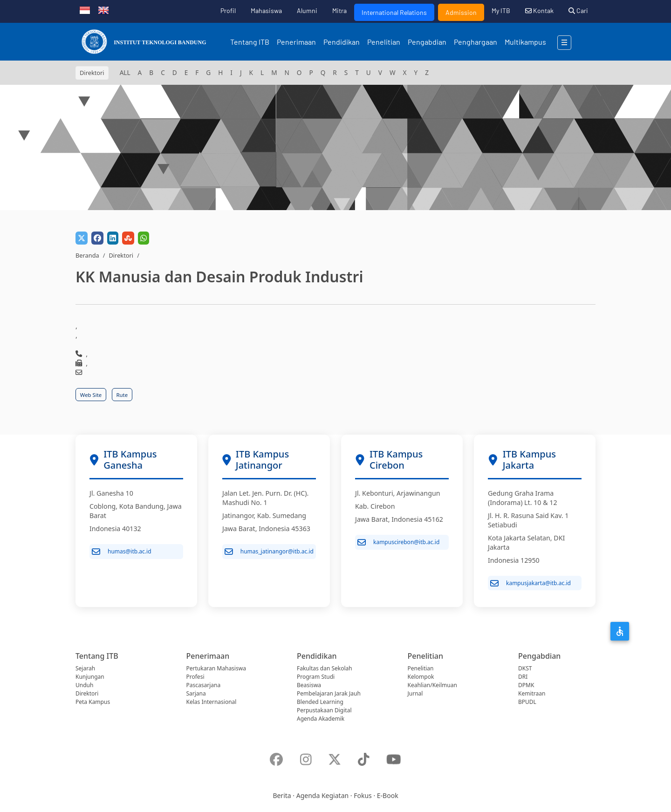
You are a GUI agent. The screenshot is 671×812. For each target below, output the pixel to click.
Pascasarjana (204, 685)
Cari (578, 10)
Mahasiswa (266, 10)
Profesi (195, 677)
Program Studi (316, 677)
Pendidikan (342, 42)
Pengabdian (427, 42)
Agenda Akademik (321, 719)
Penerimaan (296, 42)
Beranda (87, 255)
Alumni (307, 10)
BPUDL (527, 702)
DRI (523, 677)
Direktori (121, 255)
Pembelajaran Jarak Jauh (329, 693)
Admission (461, 12)
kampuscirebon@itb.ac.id (398, 542)
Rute (122, 395)
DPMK (526, 685)
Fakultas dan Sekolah (325, 668)
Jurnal (415, 693)
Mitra (339, 10)
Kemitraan (532, 693)
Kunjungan (90, 677)
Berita (282, 795)
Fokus (363, 795)
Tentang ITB (250, 42)
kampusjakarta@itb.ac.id (531, 583)
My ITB (501, 10)
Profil (228, 10)
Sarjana (196, 693)
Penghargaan (476, 42)
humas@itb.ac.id (122, 552)
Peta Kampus (93, 702)
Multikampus (525, 42)
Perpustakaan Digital (324, 710)
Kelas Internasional (212, 702)
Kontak (539, 10)
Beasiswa (309, 685)
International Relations (394, 12)
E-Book (388, 795)
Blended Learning (320, 702)
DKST (525, 668)
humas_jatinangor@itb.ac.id (269, 552)
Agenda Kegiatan (322, 795)
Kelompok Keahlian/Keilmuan (432, 681)
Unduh (84, 685)
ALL (125, 72)
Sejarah (85, 668)
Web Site (91, 395)
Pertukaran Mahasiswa (216, 668)
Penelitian (384, 42)
